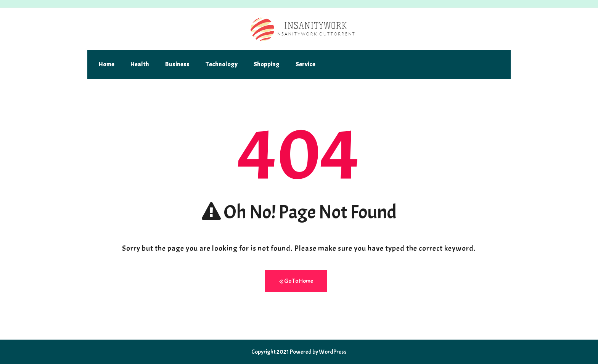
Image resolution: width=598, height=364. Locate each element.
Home (107, 64)
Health (140, 64)
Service (305, 64)
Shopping (267, 64)
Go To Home (296, 281)
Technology (222, 64)
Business (177, 64)
